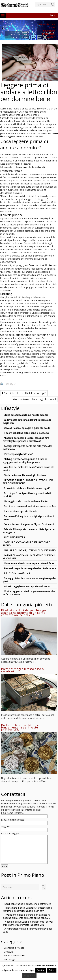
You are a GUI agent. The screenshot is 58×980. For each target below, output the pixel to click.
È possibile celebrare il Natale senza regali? (24, 393)
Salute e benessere (14, 955)
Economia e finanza (14, 948)
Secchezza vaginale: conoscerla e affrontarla (28, 904)
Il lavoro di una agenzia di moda (20, 511)
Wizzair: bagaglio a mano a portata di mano (27, 586)
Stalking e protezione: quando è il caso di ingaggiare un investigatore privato (25, 461)
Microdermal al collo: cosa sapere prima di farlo (29, 563)
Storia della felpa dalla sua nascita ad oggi (26, 415)
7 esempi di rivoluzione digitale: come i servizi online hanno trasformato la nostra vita (28, 923)
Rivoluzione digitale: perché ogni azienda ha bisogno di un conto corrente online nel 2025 (27, 916)
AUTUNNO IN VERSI (15, 537)
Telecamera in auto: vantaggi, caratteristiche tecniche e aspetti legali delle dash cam (27, 909)
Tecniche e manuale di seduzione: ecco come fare (30, 506)
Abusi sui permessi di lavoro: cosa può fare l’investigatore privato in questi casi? (26, 439)
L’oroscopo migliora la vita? (18, 454)
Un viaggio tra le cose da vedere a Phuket (26, 501)
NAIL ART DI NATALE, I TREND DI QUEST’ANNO (30, 550)
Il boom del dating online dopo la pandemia (27, 433)
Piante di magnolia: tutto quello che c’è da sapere (30, 568)
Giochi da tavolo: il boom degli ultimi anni (35, 399)
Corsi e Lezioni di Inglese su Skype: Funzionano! (29, 524)
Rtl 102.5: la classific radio (17, 573)
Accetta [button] (40, 970)
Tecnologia (10, 959)
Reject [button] (52, 970)
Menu (53, 15)
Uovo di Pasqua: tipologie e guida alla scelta (27, 428)
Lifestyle (10, 384)
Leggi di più (29, 976)
